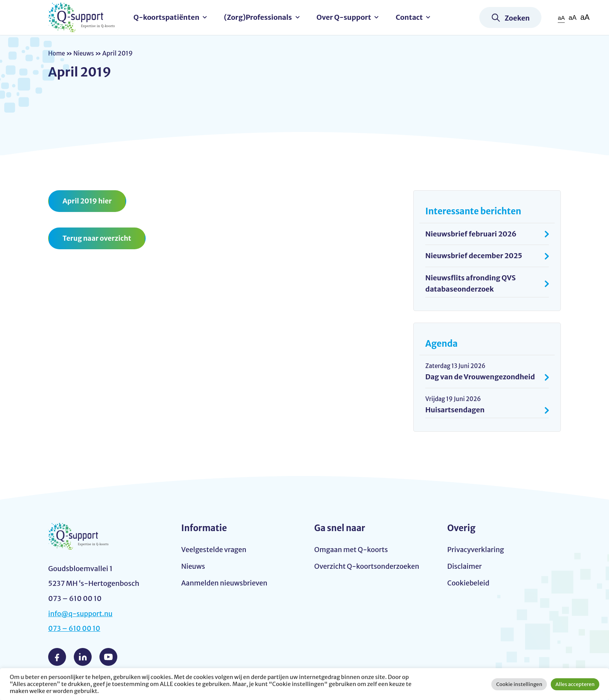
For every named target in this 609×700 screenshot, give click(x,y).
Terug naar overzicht (98, 239)
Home (57, 53)
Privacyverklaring (477, 550)
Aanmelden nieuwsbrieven (226, 584)
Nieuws (85, 53)
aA (560, 18)
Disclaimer (465, 567)
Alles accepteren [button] (575, 684)
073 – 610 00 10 (75, 629)
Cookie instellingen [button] (519, 684)
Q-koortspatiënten (169, 17)
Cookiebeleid (469, 584)
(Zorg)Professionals (260, 17)
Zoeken (517, 18)
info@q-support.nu (81, 614)
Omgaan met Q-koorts (352, 550)
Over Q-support (346, 17)
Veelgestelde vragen (215, 550)
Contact (411, 17)
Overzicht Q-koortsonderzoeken (368, 567)
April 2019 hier (88, 201)
